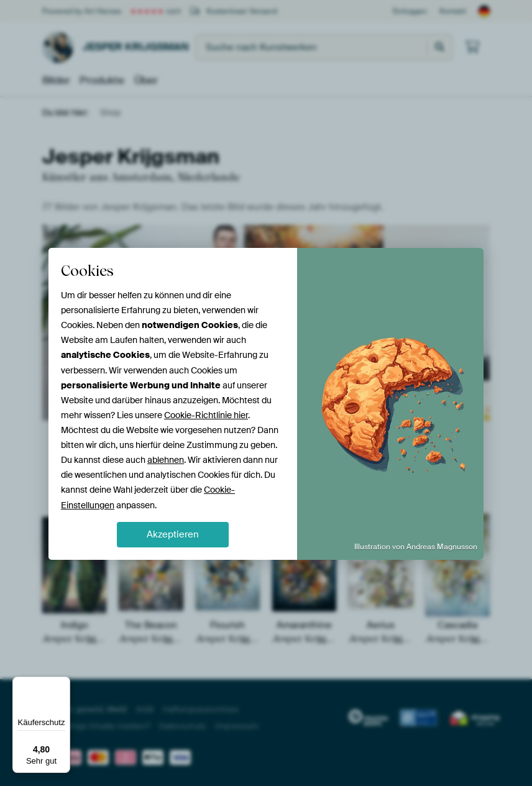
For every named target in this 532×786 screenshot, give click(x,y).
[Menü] (63, 684)
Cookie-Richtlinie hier (206, 415)
